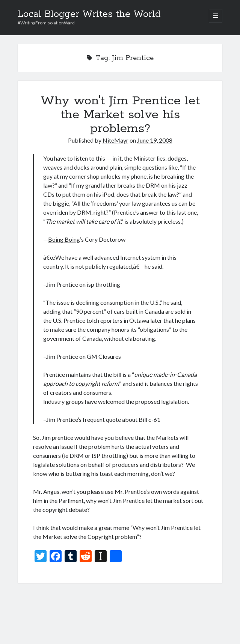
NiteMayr (115, 140)
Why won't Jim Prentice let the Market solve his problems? (120, 115)
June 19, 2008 (155, 140)
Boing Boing (64, 239)
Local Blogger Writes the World (89, 14)
